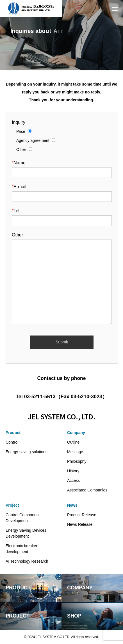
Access (73, 480)
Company (76, 433)
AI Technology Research (27, 561)
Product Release (82, 515)
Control (12, 442)
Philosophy (77, 461)
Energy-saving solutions (27, 452)
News (72, 505)
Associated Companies (87, 490)
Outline (73, 442)
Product (13, 433)
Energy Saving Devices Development (26, 533)
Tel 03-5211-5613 (36, 397)
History (73, 471)
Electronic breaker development (21, 549)
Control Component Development (23, 518)
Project (12, 505)
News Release (80, 524)
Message (75, 452)
